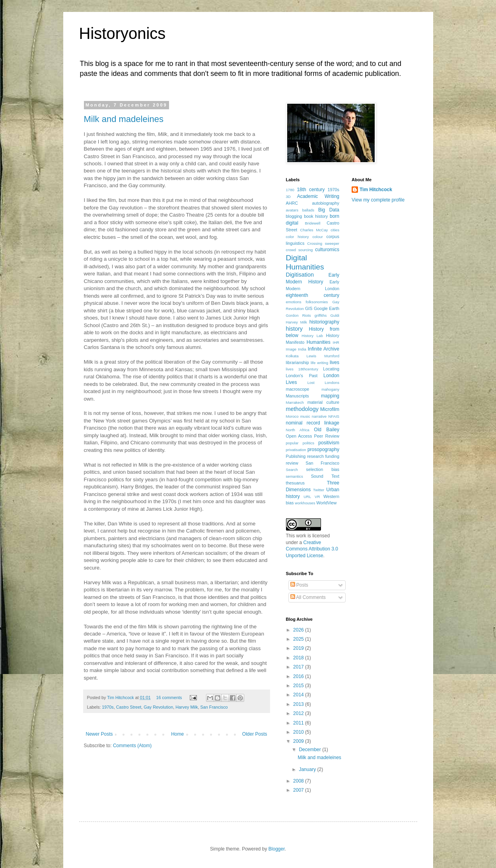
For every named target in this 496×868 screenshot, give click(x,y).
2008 (299, 781)
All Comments (308, 597)
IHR (336, 342)
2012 (299, 713)
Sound (317, 476)
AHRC (292, 203)
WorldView (326, 503)
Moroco (292, 416)
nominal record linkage (313, 423)
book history (316, 216)
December (310, 750)
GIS (309, 308)
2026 (299, 630)
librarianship (298, 362)
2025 (299, 639)
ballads (308, 210)
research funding (323, 456)
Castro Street (129, 707)
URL (307, 497)
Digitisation (300, 275)
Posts (299, 585)
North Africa (298, 430)
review (292, 463)
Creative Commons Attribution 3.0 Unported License (312, 549)
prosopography (323, 449)
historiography (324, 322)
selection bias (323, 469)
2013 (299, 704)
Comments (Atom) (132, 746)
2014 (299, 695)
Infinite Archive (324, 349)
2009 (299, 741)
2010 (299, 732)
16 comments (169, 697)
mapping (330, 396)
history (294, 329)
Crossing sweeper (323, 243)
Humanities (319, 342)
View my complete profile (378, 200)
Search (292, 470)
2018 (299, 658)
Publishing (296, 456)
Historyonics (123, 33)
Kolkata (292, 356)
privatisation (296, 450)
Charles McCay (314, 230)
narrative (319, 416)
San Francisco (214, 707)
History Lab (312, 336)
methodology (302, 409)
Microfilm (330, 409)
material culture (323, 402)
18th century (311, 190)
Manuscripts (298, 396)
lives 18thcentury (302, 369)
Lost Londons (323, 383)
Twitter (319, 490)
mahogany (330, 389)
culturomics (327, 250)
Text (335, 476)
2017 (299, 667)
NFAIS (334, 416)
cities (335, 230)
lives (335, 362)
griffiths (321, 315)
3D (288, 197)
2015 (299, 686)
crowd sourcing (300, 250)
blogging (294, 216)
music (305, 416)
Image (291, 349)
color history (298, 237)
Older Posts (255, 734)
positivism (329, 443)
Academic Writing (318, 196)
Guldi (335, 315)
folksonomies (317, 302)
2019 (299, 648)
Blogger (277, 849)
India (302, 349)
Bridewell (312, 223)
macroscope (298, 389)
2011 (299, 723)
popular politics (300, 443)
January (308, 769)
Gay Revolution (158, 707)
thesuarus (295, 483)
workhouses (305, 503)
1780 (290, 190)
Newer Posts (99, 734)
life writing (319, 363)
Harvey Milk (187, 707)
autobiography (326, 203)
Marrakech (295, 402)
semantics (295, 476)
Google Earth (327, 308)
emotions (294, 302)
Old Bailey (327, 430)
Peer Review (327, 436)
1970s (108, 707)
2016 (299, 676)
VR (317, 497)
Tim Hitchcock (121, 697)
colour (317, 237)
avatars (292, 210)
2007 (299, 790)
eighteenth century (313, 295)
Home (177, 734)
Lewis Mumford (323, 356)
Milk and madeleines (124, 119)
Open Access (299, 436)
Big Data (329, 210)
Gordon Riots (299, 315)
